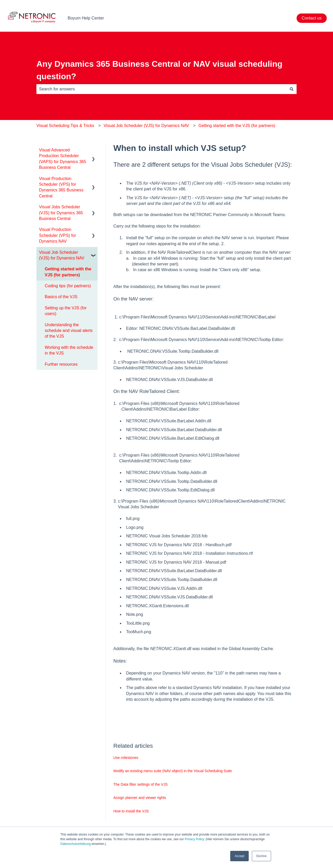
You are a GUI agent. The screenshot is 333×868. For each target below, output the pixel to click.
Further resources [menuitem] (61, 364)
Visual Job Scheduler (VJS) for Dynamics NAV (146, 126)
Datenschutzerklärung (76, 844)
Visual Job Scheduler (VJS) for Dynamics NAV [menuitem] (62, 255)
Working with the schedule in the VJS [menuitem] (69, 350)
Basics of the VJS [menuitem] (61, 297)
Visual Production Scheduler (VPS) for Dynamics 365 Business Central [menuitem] (61, 187)
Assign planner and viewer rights (140, 798)
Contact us (312, 18)
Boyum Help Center (86, 18)
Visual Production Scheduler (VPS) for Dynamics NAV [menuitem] (57, 235)
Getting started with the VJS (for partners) (237, 126)
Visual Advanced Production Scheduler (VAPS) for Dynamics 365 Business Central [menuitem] (63, 159)
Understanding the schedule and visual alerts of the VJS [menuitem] (69, 331)
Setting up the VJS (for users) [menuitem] (66, 311)
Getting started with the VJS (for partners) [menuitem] (68, 272)
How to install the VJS (131, 811)
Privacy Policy (194, 839)
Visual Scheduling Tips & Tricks (65, 126)
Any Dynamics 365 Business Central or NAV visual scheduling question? (159, 70)
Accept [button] (239, 856)
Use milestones (126, 758)
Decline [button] (261, 856)
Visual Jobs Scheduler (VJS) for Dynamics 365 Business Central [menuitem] (61, 213)
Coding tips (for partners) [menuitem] (68, 286)
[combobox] (162, 89)
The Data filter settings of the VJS (141, 784)
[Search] (292, 89)
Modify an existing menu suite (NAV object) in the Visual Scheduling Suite (173, 771)
